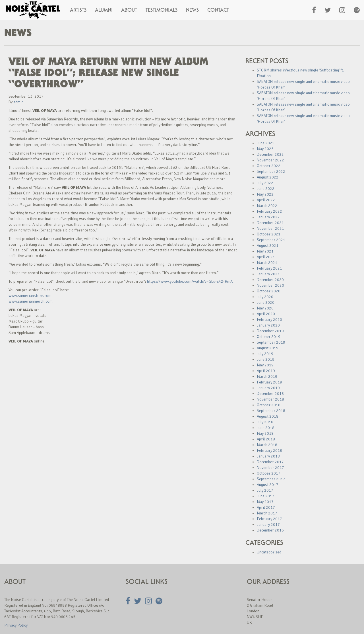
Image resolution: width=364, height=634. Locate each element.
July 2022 (265, 183)
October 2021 (269, 234)
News (192, 10)
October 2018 (269, 405)
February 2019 (269, 382)
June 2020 (266, 302)
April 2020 (266, 314)
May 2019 (265, 365)
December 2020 (270, 280)
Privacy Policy (16, 625)
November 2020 (270, 285)
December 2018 (270, 394)
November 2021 (270, 228)
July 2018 (265, 422)
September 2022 (271, 172)
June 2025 (266, 143)
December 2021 (270, 223)
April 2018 (266, 439)
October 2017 (269, 473)
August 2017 (268, 485)
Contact (218, 10)
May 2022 (265, 194)
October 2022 (269, 166)
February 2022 (269, 211)
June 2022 (266, 189)
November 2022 (270, 160)
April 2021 (266, 257)
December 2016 (270, 530)
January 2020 (268, 325)
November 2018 (270, 399)
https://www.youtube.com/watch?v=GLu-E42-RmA (190, 281)
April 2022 (266, 200)
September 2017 (271, 479)
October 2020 (269, 291)
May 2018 (265, 433)
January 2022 (268, 217)
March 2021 (267, 263)
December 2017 (270, 462)
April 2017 (266, 507)
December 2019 (270, 331)
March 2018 (267, 445)
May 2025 (265, 149)
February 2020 (269, 320)
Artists (78, 10)
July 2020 (265, 297)
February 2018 (269, 451)
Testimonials (162, 10)
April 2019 (266, 371)
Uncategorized (269, 552)
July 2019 (265, 354)
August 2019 (268, 348)
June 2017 (266, 496)
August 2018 (268, 416)
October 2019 (269, 337)
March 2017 (267, 513)
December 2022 (270, 154)
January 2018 (268, 456)
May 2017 (265, 502)
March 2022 (267, 206)
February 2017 (269, 519)
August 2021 (268, 246)
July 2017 (265, 490)
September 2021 (271, 240)
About (129, 10)
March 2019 (267, 376)
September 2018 (271, 411)
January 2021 (268, 274)
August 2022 (268, 177)
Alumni (104, 10)
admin (18, 102)
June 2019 (266, 359)
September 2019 (271, 342)
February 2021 (269, 268)
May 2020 (265, 308)
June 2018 (266, 428)
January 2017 (268, 525)
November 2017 (270, 468)
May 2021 (265, 251)
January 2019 (268, 388)
